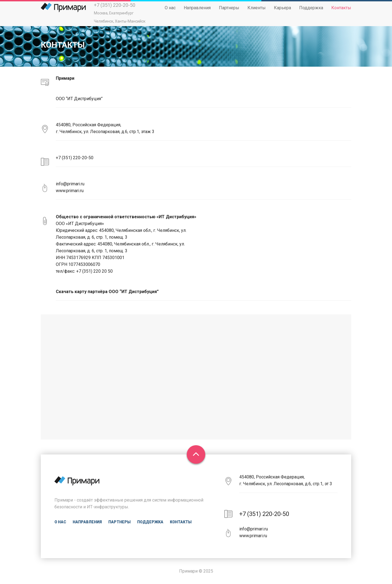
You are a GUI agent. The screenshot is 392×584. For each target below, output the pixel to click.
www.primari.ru (70, 191)
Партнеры (229, 13)
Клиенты (257, 13)
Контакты (341, 13)
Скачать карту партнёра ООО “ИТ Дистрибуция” (107, 292)
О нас (170, 13)
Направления (197, 13)
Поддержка (311, 13)
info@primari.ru (70, 184)
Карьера (282, 13)
